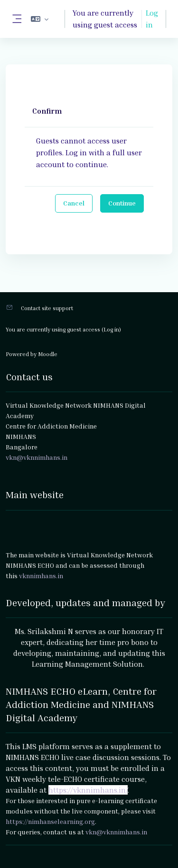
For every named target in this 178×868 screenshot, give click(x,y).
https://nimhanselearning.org (50, 821)
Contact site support (47, 308)
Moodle (48, 354)
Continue (122, 203)
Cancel (74, 203)
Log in (152, 19)
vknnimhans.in (41, 576)
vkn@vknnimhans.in (116, 832)
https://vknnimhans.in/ (88, 790)
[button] (40, 19)
